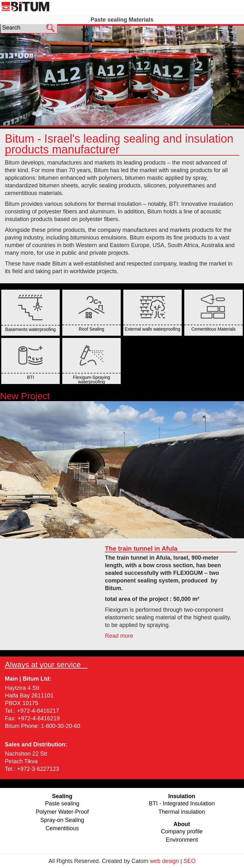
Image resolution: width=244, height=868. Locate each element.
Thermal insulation (182, 812)
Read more (119, 636)
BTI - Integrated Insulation (182, 804)
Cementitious (62, 828)
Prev (8, 74)
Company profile (182, 831)
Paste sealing (62, 804)
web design (164, 861)
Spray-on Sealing (62, 820)
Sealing (122, 7)
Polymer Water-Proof (62, 812)
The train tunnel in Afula (141, 548)
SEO (189, 861)
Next (236, 74)
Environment (182, 840)
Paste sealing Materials (122, 20)
